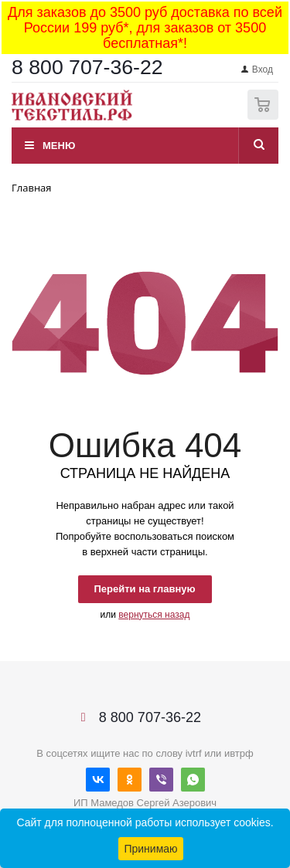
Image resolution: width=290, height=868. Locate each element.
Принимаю (150, 849)
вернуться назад (154, 615)
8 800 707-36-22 (87, 67)
